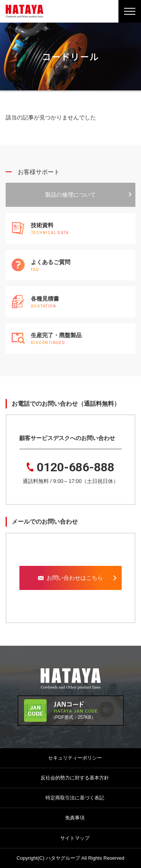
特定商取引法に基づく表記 (75, 798)
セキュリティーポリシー (75, 758)
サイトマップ (75, 838)
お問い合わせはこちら (70, 578)
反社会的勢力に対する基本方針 (75, 778)
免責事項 (75, 818)
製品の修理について (70, 195)
